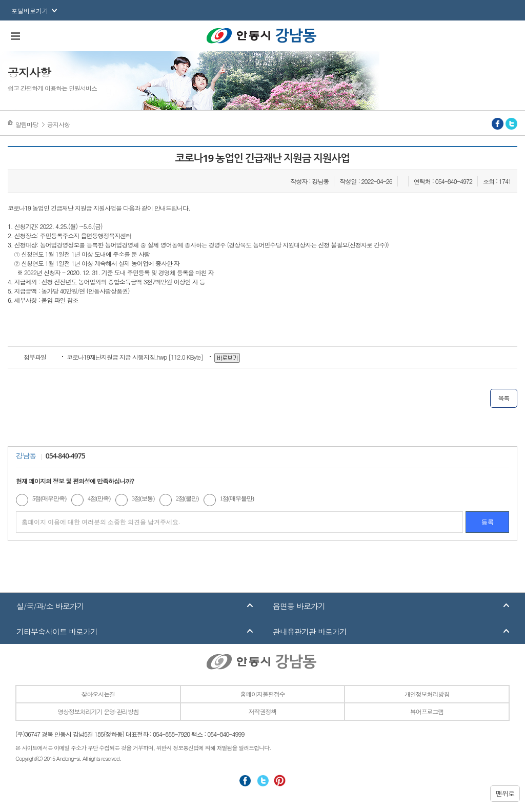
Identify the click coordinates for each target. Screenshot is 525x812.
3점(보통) (143, 498)
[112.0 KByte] (136, 357)
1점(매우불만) (237, 498)
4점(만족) (99, 498)
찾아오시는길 (98, 694)
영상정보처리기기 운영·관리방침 (98, 711)
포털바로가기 (30, 11)
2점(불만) (187, 498)
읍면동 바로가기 (299, 606)
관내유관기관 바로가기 (310, 631)
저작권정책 (262, 711)
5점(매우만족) (49, 498)
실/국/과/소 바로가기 (50, 606)
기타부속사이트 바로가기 (57, 631)
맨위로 (505, 793)
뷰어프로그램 (427, 711)
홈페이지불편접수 (262, 694)
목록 (504, 398)
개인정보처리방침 (427, 694)
